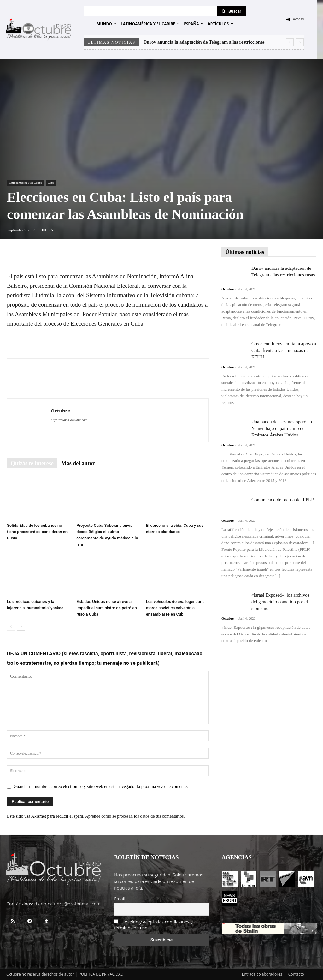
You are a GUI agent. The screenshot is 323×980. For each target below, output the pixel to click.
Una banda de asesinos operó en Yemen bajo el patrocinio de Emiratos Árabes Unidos (282, 428)
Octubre (60, 411)
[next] (300, 42)
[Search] (232, 11)
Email (120, 899)
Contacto (296, 974)
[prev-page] (11, 627)
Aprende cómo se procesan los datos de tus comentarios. (135, 816)
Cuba (51, 183)
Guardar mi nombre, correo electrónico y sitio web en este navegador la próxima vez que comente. (101, 787)
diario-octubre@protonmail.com (68, 904)
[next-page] (21, 627)
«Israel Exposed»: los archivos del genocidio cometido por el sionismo (280, 602)
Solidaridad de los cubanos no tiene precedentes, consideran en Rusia (37, 532)
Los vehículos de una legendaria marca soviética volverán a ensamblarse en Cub (175, 608)
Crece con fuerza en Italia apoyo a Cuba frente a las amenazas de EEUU (284, 350)
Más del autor (78, 463)
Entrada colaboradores (262, 974)
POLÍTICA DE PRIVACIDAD (101, 974)
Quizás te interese (32, 463)
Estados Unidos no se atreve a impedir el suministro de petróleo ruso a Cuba (107, 608)
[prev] (290, 42)
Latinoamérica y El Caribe (26, 183)
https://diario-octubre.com (69, 420)
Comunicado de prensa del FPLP (282, 500)
